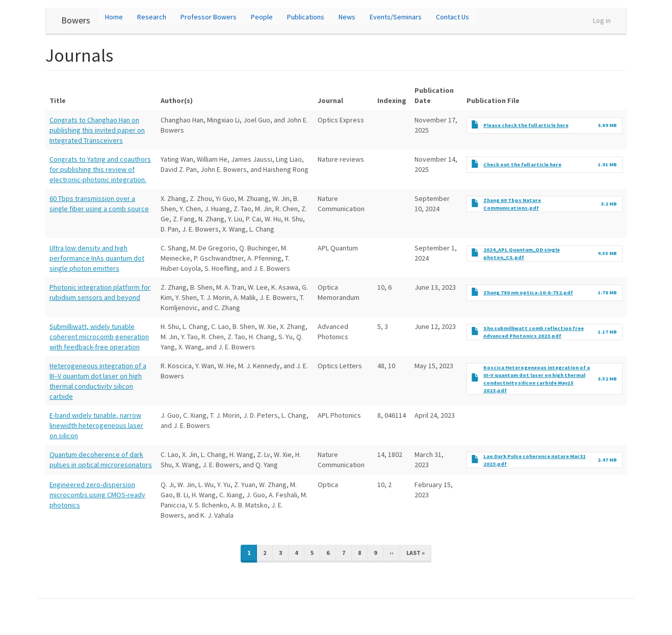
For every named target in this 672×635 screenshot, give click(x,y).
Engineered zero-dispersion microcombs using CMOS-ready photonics (97, 495)
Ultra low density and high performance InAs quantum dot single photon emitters (97, 258)
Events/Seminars (396, 17)
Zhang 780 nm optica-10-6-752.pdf (528, 293)
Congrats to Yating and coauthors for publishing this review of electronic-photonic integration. (100, 169)
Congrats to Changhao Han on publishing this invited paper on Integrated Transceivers (97, 130)
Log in (602, 20)
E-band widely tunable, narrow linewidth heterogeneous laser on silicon (96, 425)
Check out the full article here (522, 164)
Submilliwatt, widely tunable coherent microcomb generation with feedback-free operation (99, 337)
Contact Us (453, 17)
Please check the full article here (526, 125)
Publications (306, 17)
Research (152, 17)
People (262, 17)
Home (114, 17)
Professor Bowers (209, 17)
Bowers (76, 20)
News (347, 17)
